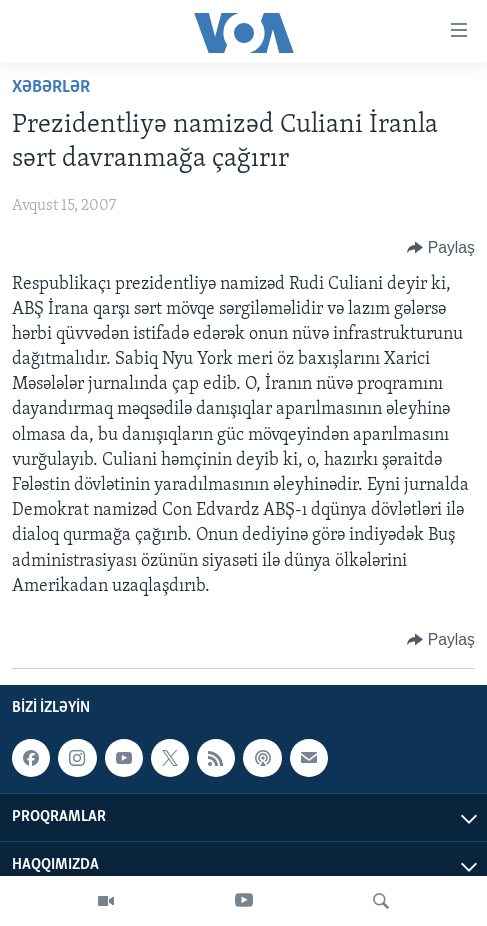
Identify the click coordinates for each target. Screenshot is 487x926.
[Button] (441, 248)
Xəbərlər (51, 87)
